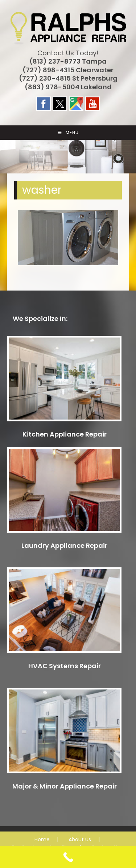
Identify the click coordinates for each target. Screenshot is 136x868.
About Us (80, 839)
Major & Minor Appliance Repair (65, 786)
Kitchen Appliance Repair (65, 434)
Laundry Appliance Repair (64, 545)
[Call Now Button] (68, 857)
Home (42, 839)
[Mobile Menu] (68, 133)
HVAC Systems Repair (65, 666)
